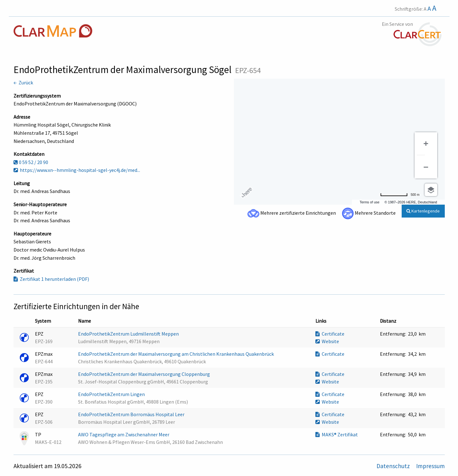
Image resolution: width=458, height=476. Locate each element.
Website (327, 341)
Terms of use (369, 202)
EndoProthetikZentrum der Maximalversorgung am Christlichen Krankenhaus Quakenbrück (176, 354)
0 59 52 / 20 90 (31, 162)
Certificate (330, 334)
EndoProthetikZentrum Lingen (112, 394)
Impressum (430, 466)
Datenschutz (394, 466)
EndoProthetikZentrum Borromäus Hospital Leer (132, 414)
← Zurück (23, 82)
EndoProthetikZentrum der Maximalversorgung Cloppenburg (144, 374)
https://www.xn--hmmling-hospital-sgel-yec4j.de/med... (77, 170)
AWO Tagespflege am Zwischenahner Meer (124, 434)
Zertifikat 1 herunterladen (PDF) (51, 279)
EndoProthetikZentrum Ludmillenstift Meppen (129, 334)
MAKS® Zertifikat (337, 434)
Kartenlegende (423, 211)
